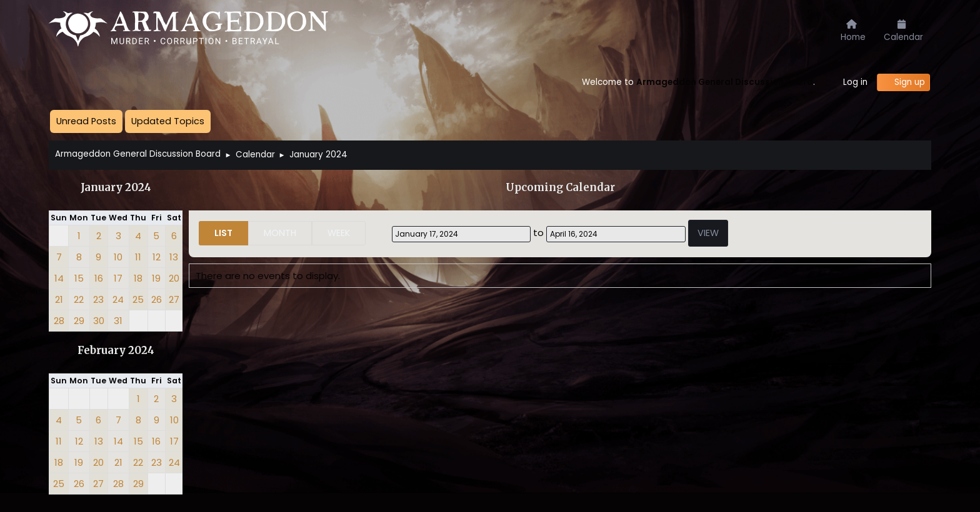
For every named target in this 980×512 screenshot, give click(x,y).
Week (339, 233)
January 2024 (116, 188)
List (223, 233)
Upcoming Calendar (560, 188)
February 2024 (116, 351)
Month (280, 233)
